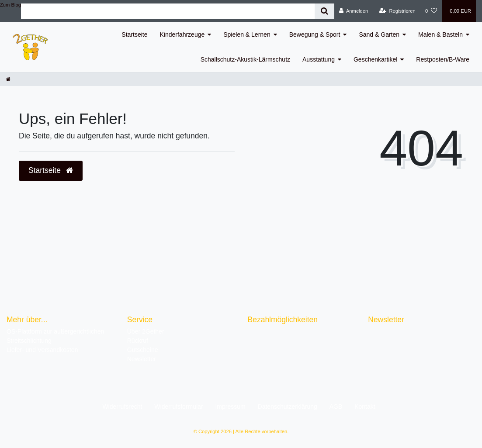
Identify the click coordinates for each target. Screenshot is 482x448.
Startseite (134, 34)
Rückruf (138, 341)
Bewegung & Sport (315, 34)
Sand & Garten (379, 34)
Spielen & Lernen (247, 34)
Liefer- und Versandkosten (42, 350)
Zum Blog (10, 5)
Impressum (230, 407)
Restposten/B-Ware (443, 59)
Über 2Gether (146, 331)
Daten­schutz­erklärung (288, 407)
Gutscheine (143, 350)
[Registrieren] (397, 11)
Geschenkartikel (375, 59)
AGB (336, 407)
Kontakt (365, 407)
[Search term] (168, 11)
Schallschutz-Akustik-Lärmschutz (245, 59)
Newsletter (142, 359)
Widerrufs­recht (122, 407)
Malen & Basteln (440, 34)
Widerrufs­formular (179, 407)
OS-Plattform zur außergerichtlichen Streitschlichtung (55, 336)
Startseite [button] (51, 170)
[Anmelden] (354, 11)
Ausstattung (319, 59)
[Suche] (324, 11)
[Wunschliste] (431, 11)
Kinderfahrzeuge (182, 34)
